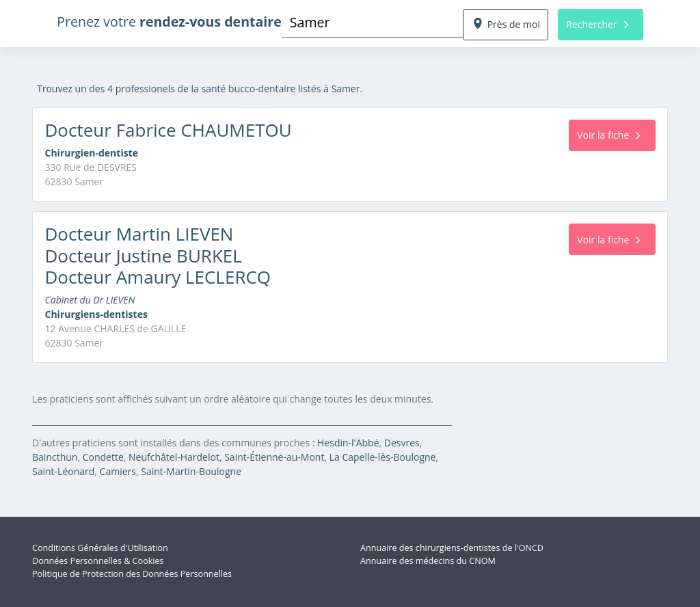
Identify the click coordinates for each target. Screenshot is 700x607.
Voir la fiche (608, 135)
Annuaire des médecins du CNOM (428, 561)
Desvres (402, 443)
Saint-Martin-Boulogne (191, 471)
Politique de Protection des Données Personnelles (132, 574)
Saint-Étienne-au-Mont (274, 457)
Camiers (118, 471)
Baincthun (55, 457)
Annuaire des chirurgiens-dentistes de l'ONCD (452, 548)
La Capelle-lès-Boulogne (383, 457)
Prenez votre (169, 22)
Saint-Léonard (63, 471)
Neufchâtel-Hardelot (174, 457)
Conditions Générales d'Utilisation (100, 548)
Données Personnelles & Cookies (98, 561)
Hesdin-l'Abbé (348, 443)
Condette (103, 457)
